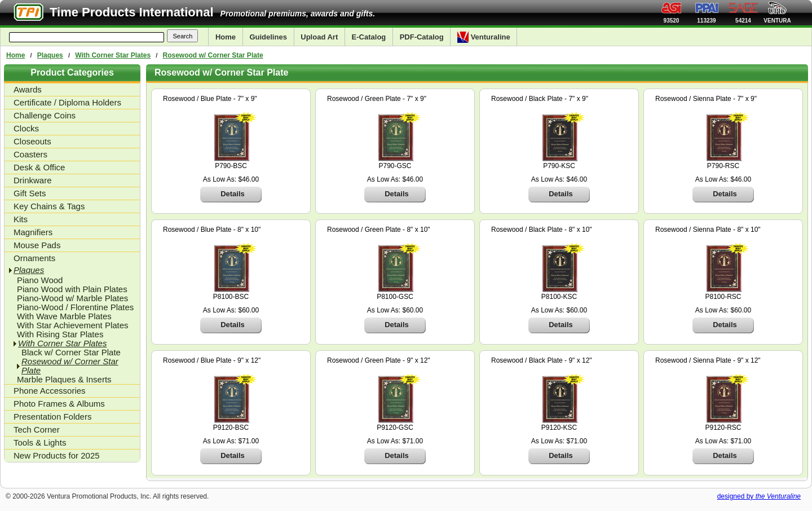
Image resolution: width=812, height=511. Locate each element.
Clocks (26, 128)
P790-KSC (559, 166)
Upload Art (319, 37)
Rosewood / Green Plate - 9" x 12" (379, 360)
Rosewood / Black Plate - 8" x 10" (542, 230)
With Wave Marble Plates (64, 316)
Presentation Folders (52, 417)
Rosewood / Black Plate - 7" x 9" (540, 99)
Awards (28, 89)
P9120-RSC (723, 428)
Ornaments (34, 258)
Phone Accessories (50, 391)
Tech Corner (37, 429)
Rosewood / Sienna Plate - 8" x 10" (708, 230)
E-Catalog (369, 37)
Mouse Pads (37, 245)
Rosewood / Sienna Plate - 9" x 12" (708, 360)
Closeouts (32, 141)
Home (226, 37)
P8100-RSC (723, 297)
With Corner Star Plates (113, 55)
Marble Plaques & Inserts (64, 380)
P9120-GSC (395, 428)
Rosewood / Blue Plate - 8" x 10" (212, 230)
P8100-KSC (559, 297)
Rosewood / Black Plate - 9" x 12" (542, 360)
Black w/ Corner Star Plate (71, 353)
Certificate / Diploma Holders (67, 102)
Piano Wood (40, 280)
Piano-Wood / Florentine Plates (75, 307)
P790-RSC (723, 166)
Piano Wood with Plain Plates (72, 289)
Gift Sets (30, 193)
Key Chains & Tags (49, 206)
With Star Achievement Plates (73, 325)
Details (233, 194)
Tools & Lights (40, 442)
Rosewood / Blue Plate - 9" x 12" (212, 360)
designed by (759, 496)
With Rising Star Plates (60, 334)
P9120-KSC (559, 428)
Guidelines (268, 37)
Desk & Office (39, 167)
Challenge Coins (45, 115)
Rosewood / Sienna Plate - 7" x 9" (706, 99)
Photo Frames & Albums (59, 404)
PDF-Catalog (422, 37)
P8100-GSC (395, 297)
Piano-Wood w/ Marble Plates (72, 298)
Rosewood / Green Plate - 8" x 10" (379, 230)
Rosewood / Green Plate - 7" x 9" (377, 99)
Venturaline (484, 37)
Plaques (50, 55)
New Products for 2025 (57, 455)
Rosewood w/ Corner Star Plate (213, 55)
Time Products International (132, 12)
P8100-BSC (231, 297)
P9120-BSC (231, 428)
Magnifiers (33, 232)
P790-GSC (395, 166)
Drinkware (33, 180)
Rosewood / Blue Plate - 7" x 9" (210, 99)
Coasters (30, 154)
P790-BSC (231, 166)
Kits (21, 219)
